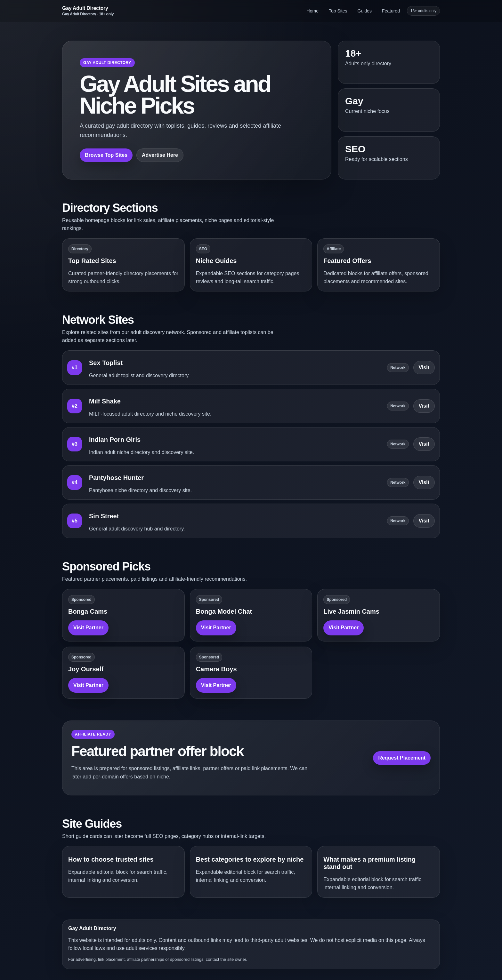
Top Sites (338, 11)
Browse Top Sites (106, 155)
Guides (365, 11)
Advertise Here (160, 155)
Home (313, 11)
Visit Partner (88, 628)
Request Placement (402, 758)
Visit (424, 367)
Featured (391, 11)
